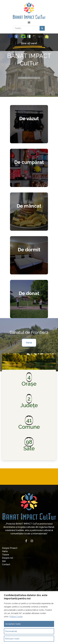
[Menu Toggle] (29, 22)
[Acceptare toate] (29, 624)
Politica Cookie (16, 617)
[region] (29, 618)
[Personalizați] (29, 631)
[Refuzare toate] (29, 639)
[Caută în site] (26, 28)
